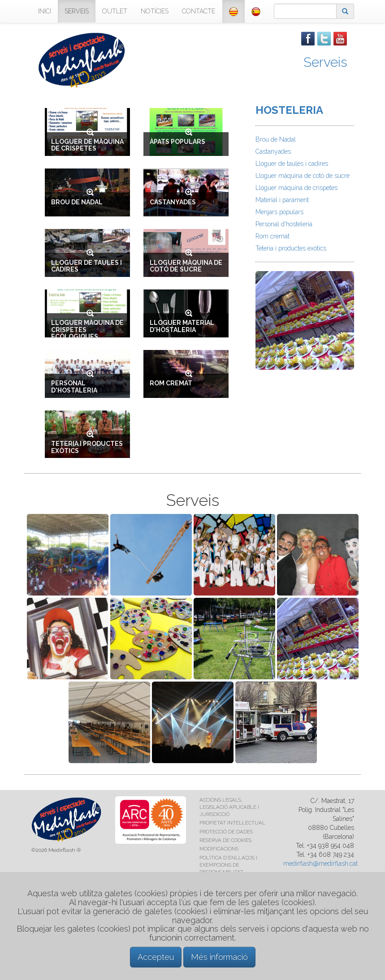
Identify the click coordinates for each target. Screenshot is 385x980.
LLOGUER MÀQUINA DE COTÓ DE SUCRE (186, 266)
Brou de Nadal (276, 139)
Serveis (325, 62)
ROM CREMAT (171, 383)
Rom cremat (273, 236)
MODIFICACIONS (219, 849)
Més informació (219, 957)
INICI (45, 11)
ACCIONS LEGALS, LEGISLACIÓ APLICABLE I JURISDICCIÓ (229, 807)
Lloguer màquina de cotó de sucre (303, 176)
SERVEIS (77, 11)
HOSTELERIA (289, 110)
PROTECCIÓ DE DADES (226, 832)
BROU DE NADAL (77, 202)
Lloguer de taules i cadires (292, 164)
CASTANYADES (173, 202)
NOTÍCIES (155, 11)
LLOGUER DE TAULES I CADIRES (87, 266)
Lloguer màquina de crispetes (296, 188)
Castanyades (273, 151)
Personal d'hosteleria (284, 224)
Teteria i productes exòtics (291, 248)
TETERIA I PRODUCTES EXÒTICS (87, 447)
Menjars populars (279, 212)
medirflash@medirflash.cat (320, 863)
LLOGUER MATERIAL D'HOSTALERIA (182, 326)
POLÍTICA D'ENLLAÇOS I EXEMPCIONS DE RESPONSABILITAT (228, 865)
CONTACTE (199, 11)
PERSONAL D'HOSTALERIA (74, 386)
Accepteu (156, 957)
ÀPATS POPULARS (177, 142)
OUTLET (115, 11)
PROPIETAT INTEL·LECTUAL (232, 823)
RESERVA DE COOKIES (225, 840)
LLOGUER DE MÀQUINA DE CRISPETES (87, 145)
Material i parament (282, 200)
